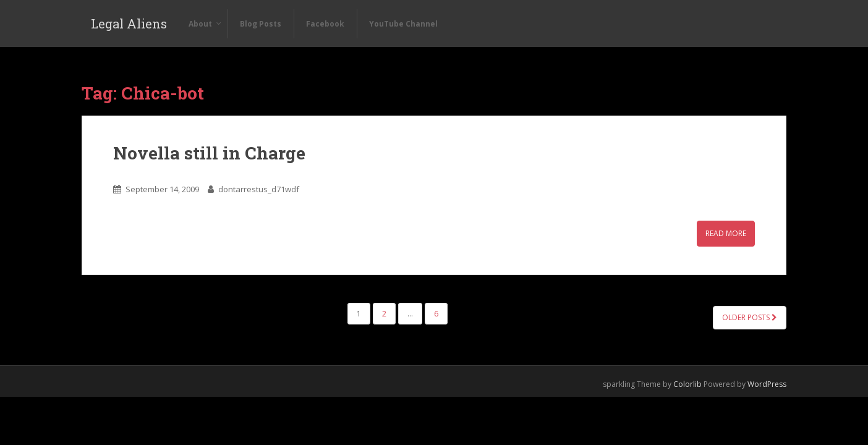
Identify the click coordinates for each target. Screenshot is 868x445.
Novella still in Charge (209, 153)
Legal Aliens (129, 23)
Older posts (750, 317)
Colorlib (687, 384)
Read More (726, 233)
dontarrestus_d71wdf (259, 189)
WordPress (767, 384)
